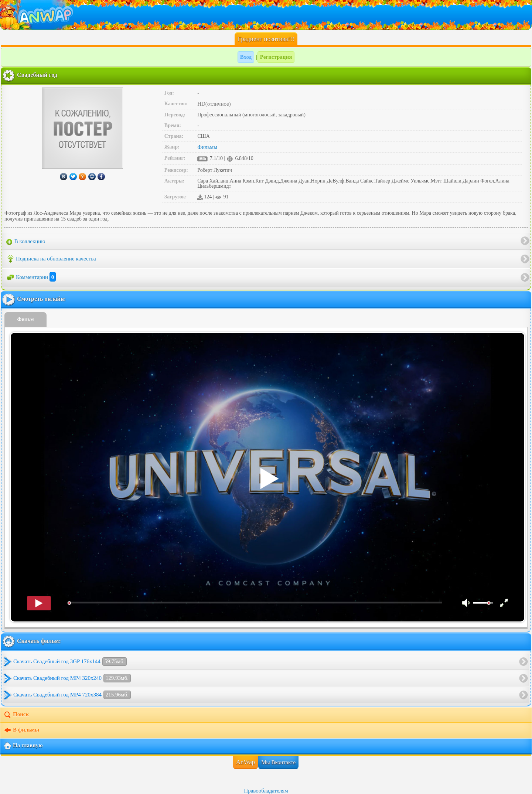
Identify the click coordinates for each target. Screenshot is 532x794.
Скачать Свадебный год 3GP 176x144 (70, 662)
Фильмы (207, 147)
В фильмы (21, 730)
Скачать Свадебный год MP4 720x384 (72, 695)
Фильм (26, 319)
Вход (246, 57)
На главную (23, 746)
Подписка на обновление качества (51, 259)
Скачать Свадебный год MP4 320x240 (72, 678)
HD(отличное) (214, 104)
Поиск (16, 715)
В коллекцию (26, 242)
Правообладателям (266, 791)
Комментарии (31, 277)
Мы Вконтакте (278, 762)
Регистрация (276, 57)
